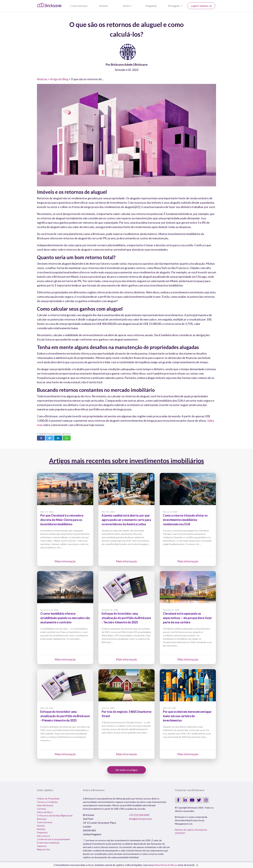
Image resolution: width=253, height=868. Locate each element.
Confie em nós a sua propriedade (53, 839)
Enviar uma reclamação (48, 843)
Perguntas (151, 6)
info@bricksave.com (140, 819)
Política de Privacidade (48, 799)
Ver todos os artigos (126, 770)
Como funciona (79, 6)
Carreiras (42, 809)
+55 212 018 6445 (139, 815)
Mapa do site (43, 849)
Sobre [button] (126, 6)
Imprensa (42, 846)
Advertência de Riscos (166, 865)
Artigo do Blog (59, 79)
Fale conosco (43, 836)
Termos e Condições (47, 802)
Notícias (42, 79)
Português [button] (174, 6)
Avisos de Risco (45, 812)
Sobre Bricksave (45, 805)
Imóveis (104, 6)
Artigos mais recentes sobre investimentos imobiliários (126, 461)
